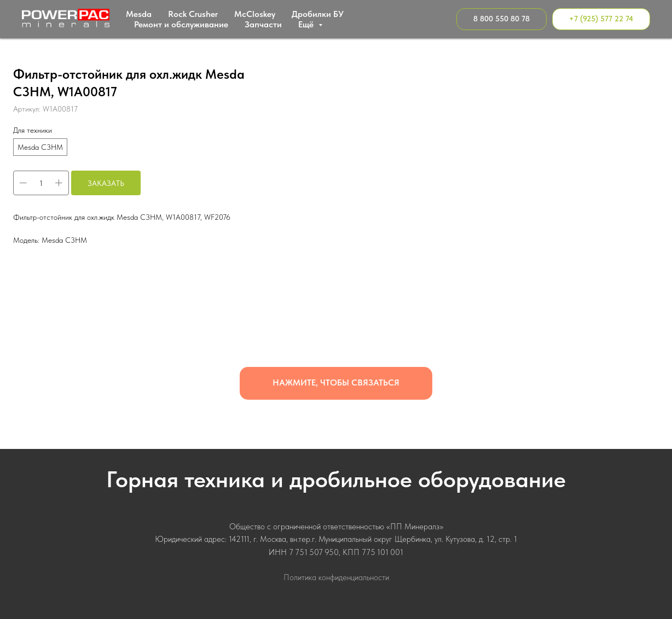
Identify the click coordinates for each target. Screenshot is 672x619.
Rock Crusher (193, 14)
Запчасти (263, 24)
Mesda (139, 14)
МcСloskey (255, 14)
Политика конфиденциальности (336, 577)
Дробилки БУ (318, 14)
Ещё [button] (307, 24)
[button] (336, 383)
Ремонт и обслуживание (181, 24)
